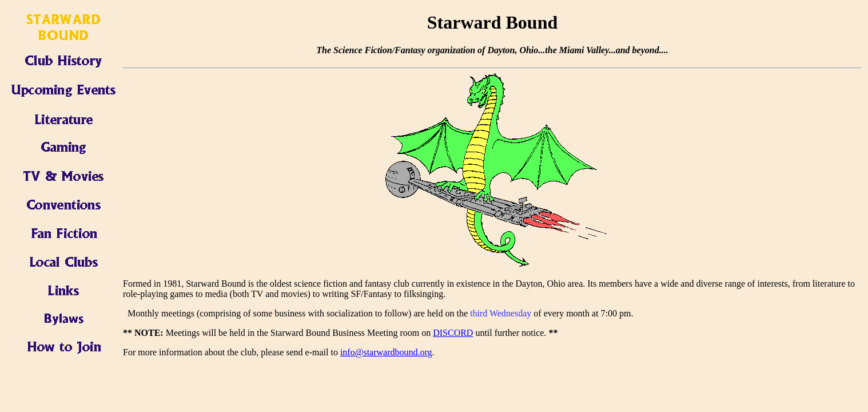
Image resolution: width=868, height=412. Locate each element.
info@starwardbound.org (386, 352)
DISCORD (453, 333)
